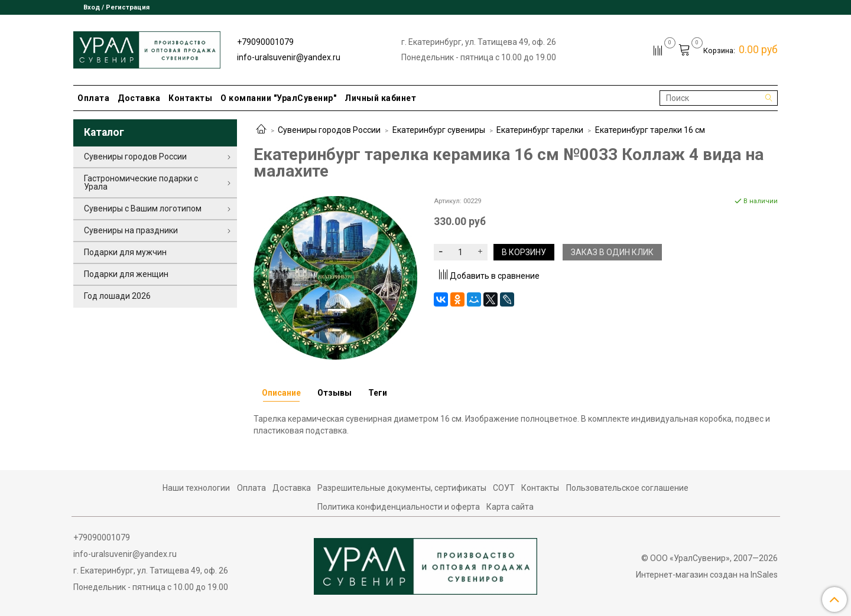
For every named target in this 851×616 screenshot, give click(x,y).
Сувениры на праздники (131, 230)
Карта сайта (510, 507)
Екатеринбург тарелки (540, 130)
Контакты (190, 98)
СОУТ (504, 488)
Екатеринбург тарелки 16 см (650, 130)
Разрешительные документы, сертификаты (402, 488)
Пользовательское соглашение (627, 488)
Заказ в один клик (612, 252)
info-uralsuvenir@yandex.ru (289, 57)
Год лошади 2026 (117, 296)
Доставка (139, 98)
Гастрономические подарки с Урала (141, 182)
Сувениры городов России (329, 130)
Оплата (93, 98)
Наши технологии (196, 488)
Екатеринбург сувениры (439, 130)
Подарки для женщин (126, 274)
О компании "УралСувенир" (278, 98)
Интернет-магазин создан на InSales (707, 575)
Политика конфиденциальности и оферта (399, 507)
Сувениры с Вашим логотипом (143, 208)
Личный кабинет (380, 98)
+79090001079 (265, 42)
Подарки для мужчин (125, 252)
